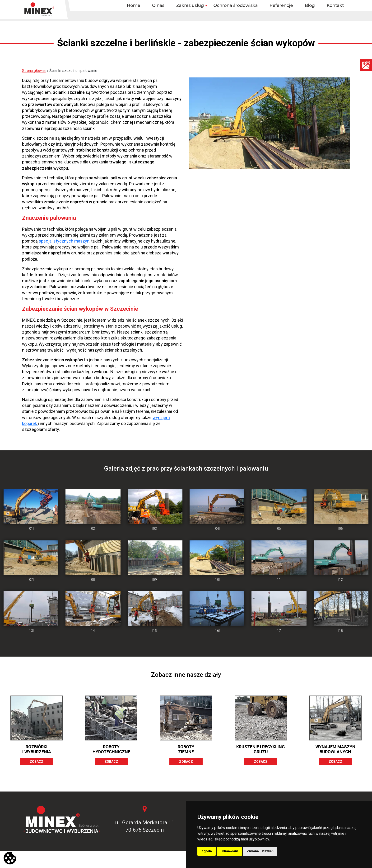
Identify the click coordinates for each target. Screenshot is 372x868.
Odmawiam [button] (229, 851)
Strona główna (34, 71)
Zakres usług (190, 5)
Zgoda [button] (207, 851)
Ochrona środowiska (235, 5)
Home (134, 5)
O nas (158, 5)
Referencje (281, 5)
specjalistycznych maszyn (64, 241)
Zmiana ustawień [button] (260, 851)
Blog (310, 5)
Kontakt (335, 5)
